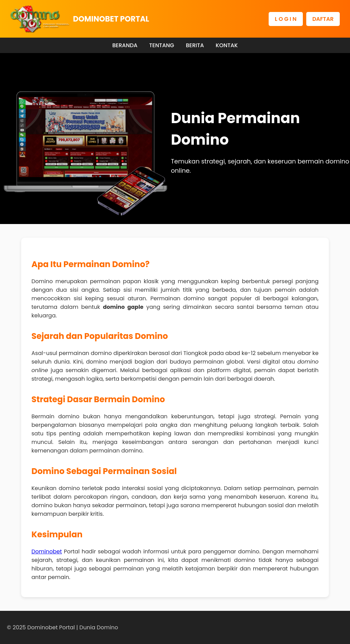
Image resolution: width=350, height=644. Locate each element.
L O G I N (286, 19)
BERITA (195, 45)
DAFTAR (323, 19)
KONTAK (227, 45)
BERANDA (125, 45)
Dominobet (47, 551)
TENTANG (161, 45)
